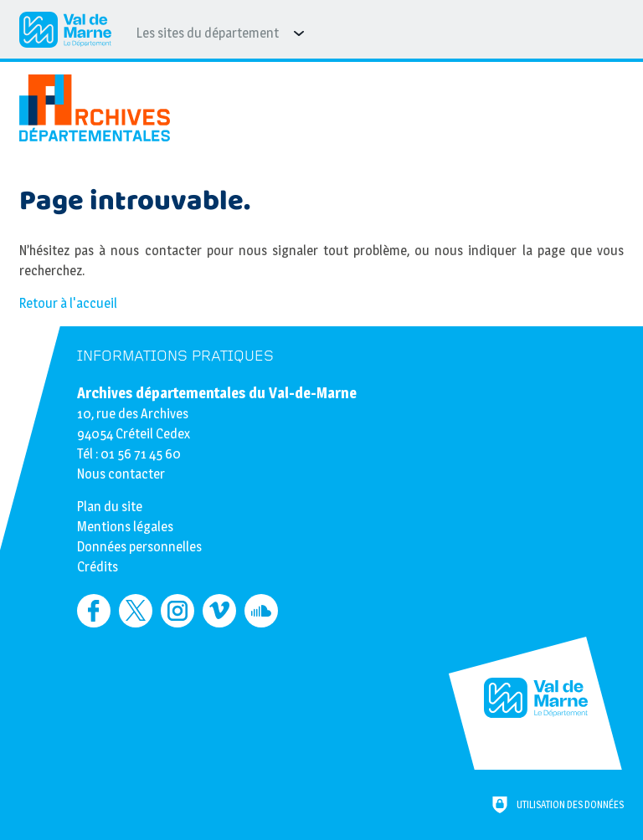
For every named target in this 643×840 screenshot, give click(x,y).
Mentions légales (125, 527)
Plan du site (110, 507)
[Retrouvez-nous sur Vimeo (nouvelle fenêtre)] (219, 611)
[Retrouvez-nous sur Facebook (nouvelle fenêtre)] (94, 611)
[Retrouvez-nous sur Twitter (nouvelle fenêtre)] (136, 611)
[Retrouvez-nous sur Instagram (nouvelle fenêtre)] (177, 611)
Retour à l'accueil (68, 303)
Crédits (98, 567)
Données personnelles (139, 547)
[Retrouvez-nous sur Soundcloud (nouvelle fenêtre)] (261, 611)
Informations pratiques (175, 356)
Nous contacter (121, 474)
